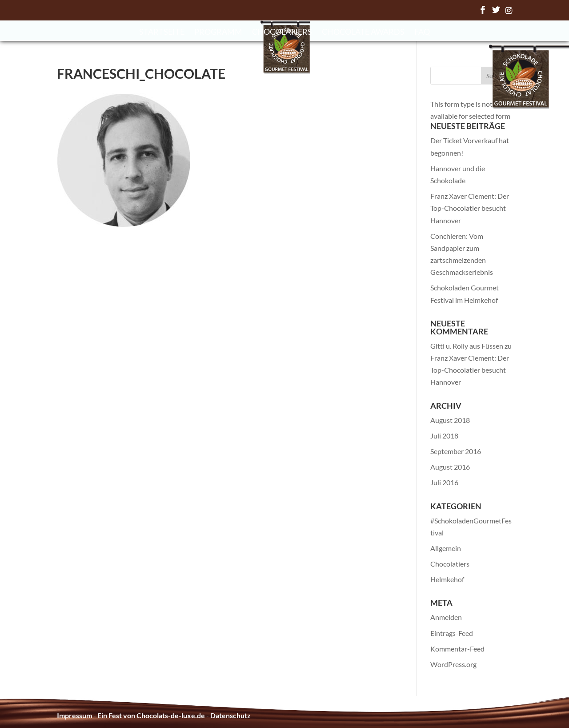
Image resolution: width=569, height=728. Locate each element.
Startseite (162, 32)
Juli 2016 (444, 482)
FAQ (422, 32)
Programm (218, 32)
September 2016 (456, 451)
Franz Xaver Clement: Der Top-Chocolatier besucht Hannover (470, 208)
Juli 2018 (444, 436)
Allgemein (446, 548)
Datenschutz (230, 715)
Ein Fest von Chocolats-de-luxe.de (151, 715)
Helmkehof (447, 579)
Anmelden (446, 617)
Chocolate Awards (363, 32)
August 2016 (450, 467)
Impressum (74, 715)
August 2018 (450, 420)
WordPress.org (453, 664)
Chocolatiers (282, 32)
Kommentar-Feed (457, 649)
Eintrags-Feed (452, 633)
